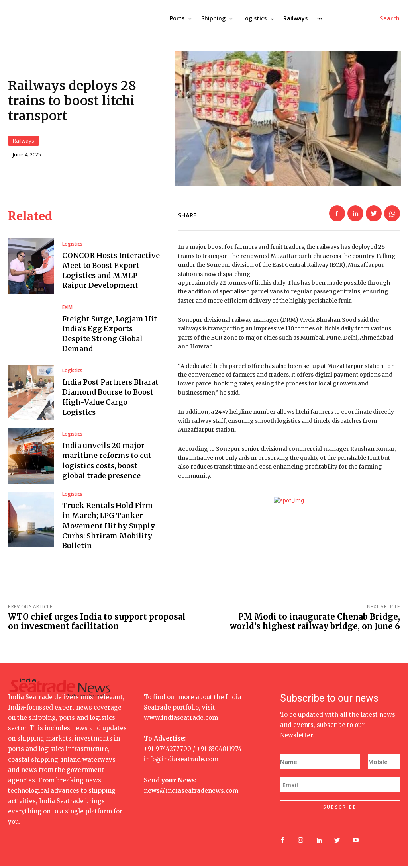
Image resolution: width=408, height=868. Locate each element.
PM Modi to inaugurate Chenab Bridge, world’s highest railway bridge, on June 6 (315, 624)
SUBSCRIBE (340, 810)
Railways (24, 142)
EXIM (67, 310)
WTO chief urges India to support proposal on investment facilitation (97, 624)
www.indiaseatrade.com (181, 720)
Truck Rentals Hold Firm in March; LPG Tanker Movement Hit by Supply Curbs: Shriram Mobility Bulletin (109, 528)
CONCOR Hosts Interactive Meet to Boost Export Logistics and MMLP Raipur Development (111, 273)
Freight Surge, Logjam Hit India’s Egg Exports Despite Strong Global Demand (110, 336)
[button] (390, 18)
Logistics (72, 246)
